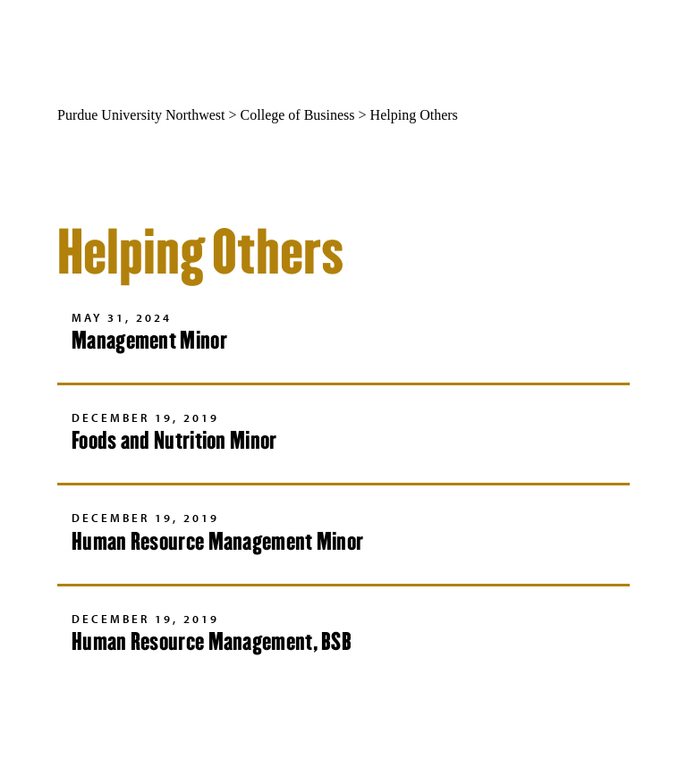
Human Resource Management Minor (217, 541)
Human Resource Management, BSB (212, 641)
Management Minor (149, 340)
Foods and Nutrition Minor (174, 440)
